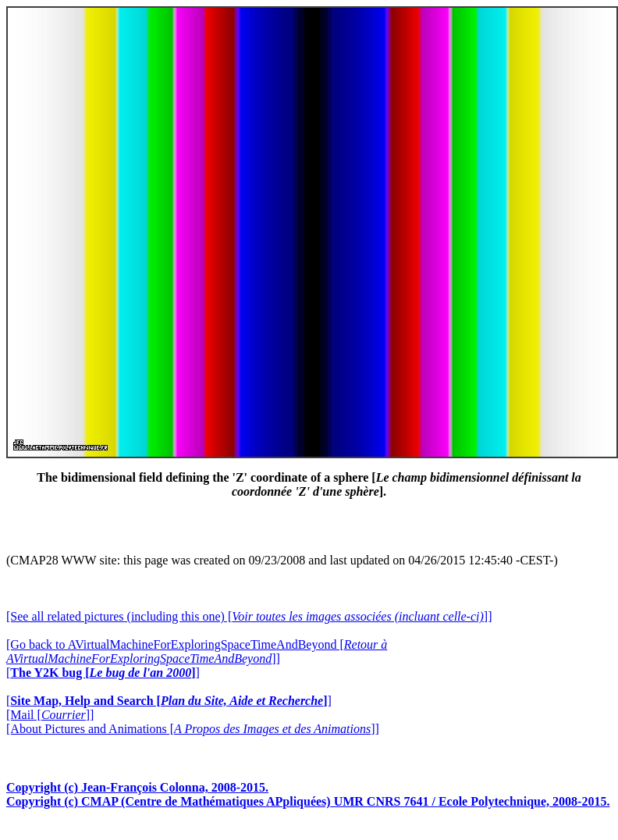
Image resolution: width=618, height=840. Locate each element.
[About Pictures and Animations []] (193, 729)
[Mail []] (50, 715)
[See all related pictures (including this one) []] (249, 616)
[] (103, 673)
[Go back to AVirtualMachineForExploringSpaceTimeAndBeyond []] (197, 651)
